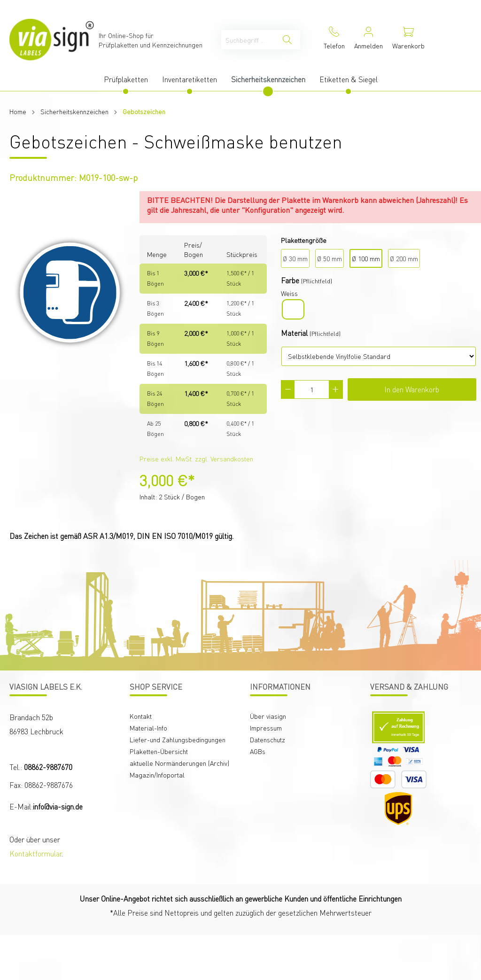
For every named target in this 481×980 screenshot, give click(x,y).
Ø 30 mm (295, 258)
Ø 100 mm (366, 258)
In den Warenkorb (412, 389)
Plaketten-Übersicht (159, 751)
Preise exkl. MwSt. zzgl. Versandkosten (196, 459)
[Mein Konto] (369, 40)
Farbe (290, 280)
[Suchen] (287, 40)
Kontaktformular (35, 853)
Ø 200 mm (404, 258)
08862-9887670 (48, 767)
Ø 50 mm (330, 258)
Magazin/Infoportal (157, 775)
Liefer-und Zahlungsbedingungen (178, 739)
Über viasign (268, 716)
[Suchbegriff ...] (248, 40)
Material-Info (148, 728)
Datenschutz (268, 739)
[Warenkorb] (408, 40)
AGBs (258, 751)
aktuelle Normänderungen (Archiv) (179, 763)
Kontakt (141, 716)
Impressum (266, 728)
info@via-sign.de (58, 806)
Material (294, 333)
